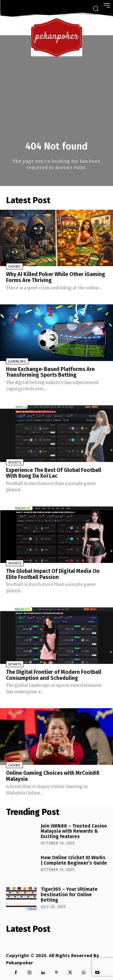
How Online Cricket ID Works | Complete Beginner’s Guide (74, 860)
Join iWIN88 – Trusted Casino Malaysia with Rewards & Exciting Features (74, 831)
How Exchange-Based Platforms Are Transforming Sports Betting (50, 372)
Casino (14, 267)
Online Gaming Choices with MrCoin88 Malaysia (53, 776)
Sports (15, 462)
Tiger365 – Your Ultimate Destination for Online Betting (69, 894)
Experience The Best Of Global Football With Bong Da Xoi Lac (54, 473)
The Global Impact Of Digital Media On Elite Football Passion (53, 574)
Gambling (17, 361)
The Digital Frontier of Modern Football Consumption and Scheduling (54, 675)
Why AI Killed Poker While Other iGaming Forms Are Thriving (56, 277)
